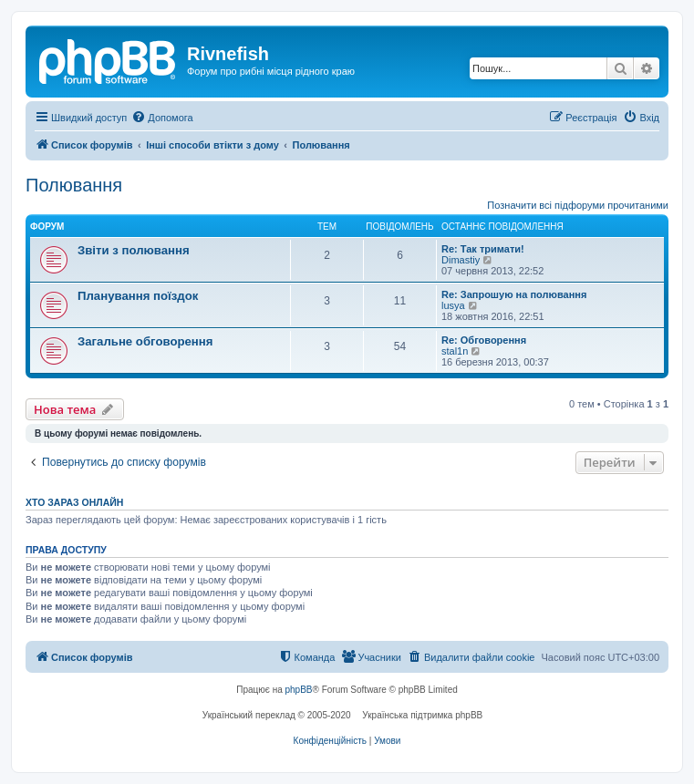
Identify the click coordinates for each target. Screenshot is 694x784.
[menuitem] (162, 118)
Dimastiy (461, 260)
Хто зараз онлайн (74, 502)
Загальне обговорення (145, 341)
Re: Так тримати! (483, 249)
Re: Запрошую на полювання (514, 294)
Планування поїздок (138, 296)
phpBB (299, 690)
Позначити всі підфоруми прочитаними (578, 205)
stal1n (455, 351)
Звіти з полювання (134, 250)
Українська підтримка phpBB (422, 715)
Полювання (74, 185)
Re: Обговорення (484, 340)
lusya (453, 305)
